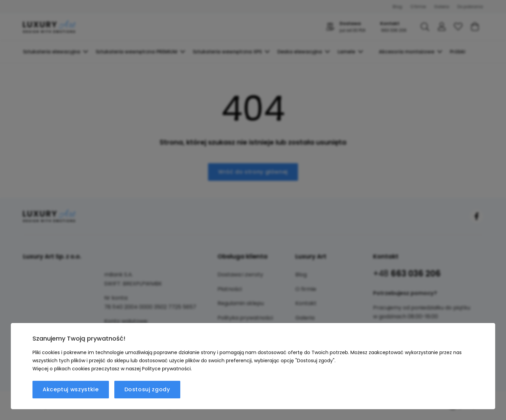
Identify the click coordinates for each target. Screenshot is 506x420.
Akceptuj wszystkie (71, 389)
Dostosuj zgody (147, 389)
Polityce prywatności (166, 369)
